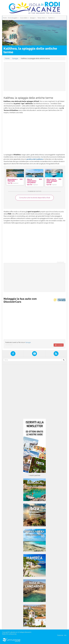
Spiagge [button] (33, 18)
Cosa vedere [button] (24, 18)
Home (5, 18)
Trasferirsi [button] (51, 18)
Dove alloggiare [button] (13, 18)
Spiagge (15, 58)
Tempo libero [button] (42, 18)
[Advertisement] (34, 77)
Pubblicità (60, 635)
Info (65, 635)
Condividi (59, 345)
